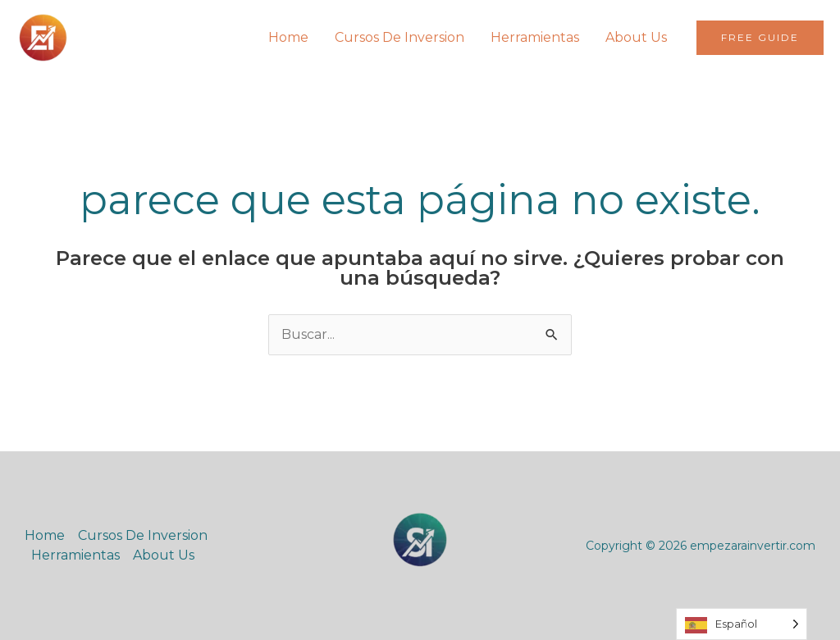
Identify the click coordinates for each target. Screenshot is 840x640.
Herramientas (535, 37)
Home (288, 37)
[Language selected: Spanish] (742, 624)
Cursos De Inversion (399, 37)
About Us (636, 37)
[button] (760, 38)
